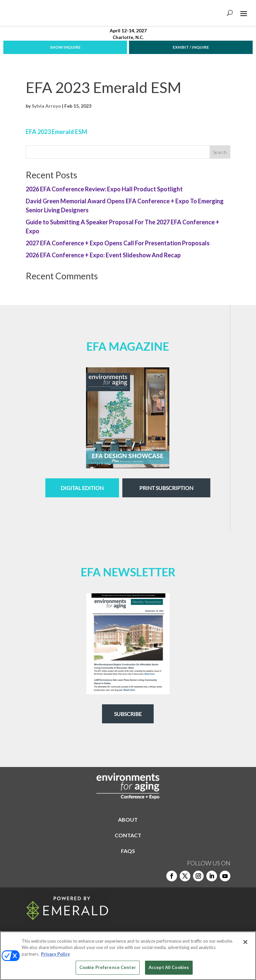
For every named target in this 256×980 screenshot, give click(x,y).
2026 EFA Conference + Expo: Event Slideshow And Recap (103, 255)
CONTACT (128, 835)
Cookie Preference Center (108, 967)
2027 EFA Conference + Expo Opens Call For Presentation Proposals (118, 243)
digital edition (82, 488)
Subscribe (128, 714)
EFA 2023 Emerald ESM (56, 132)
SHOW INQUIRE (65, 47)
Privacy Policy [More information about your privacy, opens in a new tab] (55, 954)
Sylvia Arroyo (46, 106)
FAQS (128, 851)
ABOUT (128, 819)
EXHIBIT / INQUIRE (191, 47)
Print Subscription (166, 488)
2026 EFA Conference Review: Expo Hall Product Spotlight (104, 189)
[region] (128, 956)
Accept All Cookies (169, 967)
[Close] (245, 942)
